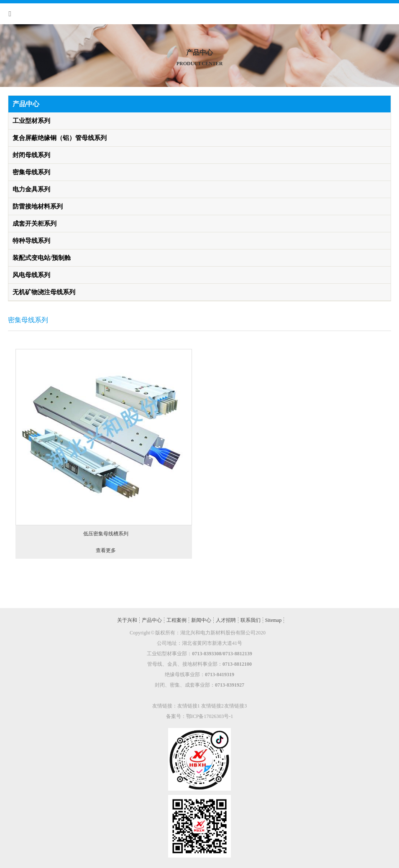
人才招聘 (226, 620)
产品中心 (152, 620)
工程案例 (176, 620)
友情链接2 (212, 706)
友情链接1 (189, 706)
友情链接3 (235, 706)
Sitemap (273, 620)
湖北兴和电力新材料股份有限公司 (218, 633)
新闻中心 (201, 620)
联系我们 (251, 620)
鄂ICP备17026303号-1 (210, 716)
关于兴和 (127, 620)
